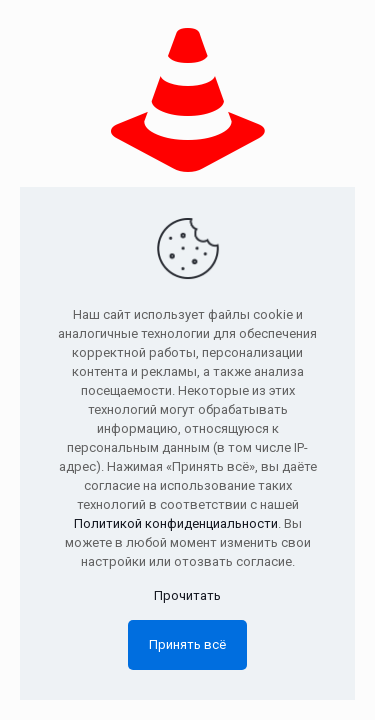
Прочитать (187, 595)
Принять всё (187, 644)
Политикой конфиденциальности (176, 523)
